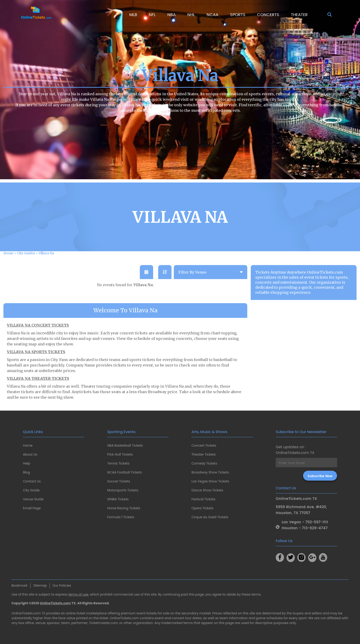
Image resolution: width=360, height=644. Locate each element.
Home (28, 445)
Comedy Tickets (204, 463)
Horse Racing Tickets (124, 508)
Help (27, 463)
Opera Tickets (202, 508)
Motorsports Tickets (123, 490)
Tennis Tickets (118, 463)
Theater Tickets (204, 454)
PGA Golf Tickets (120, 454)
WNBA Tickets (118, 499)
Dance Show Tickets (207, 490)
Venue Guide (33, 499)
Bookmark (20, 585)
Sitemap (40, 585)
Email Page (32, 508)
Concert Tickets (204, 445)
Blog (26, 472)
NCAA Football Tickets (125, 472)
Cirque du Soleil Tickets (210, 517)
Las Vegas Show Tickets (210, 481)
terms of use (78, 594)
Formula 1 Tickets (121, 517)
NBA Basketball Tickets (125, 445)
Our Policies (62, 585)
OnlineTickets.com (55, 603)
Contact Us (32, 481)
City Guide (31, 490)
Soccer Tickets (119, 481)
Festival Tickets (203, 499)
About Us (30, 454)
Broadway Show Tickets (210, 472)
